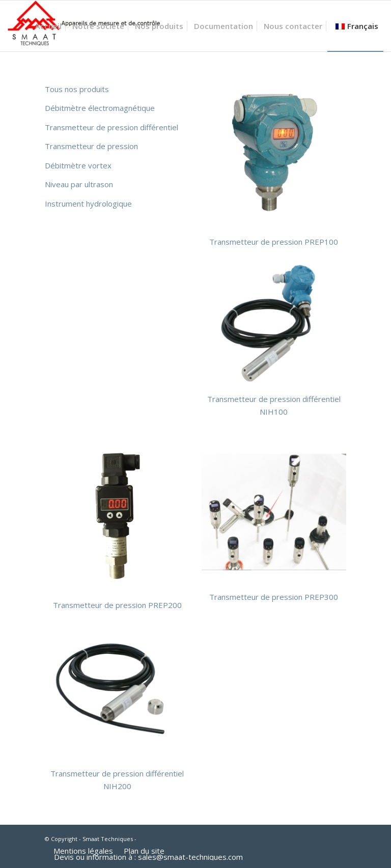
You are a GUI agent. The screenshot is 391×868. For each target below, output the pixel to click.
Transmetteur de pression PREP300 (274, 597)
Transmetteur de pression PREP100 (274, 242)
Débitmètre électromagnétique (100, 108)
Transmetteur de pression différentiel (111, 127)
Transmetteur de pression (91, 146)
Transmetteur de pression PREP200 (117, 605)
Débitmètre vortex (78, 165)
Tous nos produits (77, 89)
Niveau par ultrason (79, 184)
